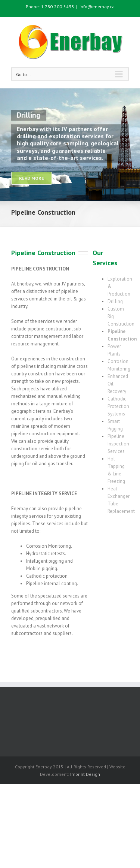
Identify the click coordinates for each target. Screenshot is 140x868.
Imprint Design (85, 774)
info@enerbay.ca (97, 7)
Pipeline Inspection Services (118, 444)
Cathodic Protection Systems (118, 406)
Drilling (115, 301)
